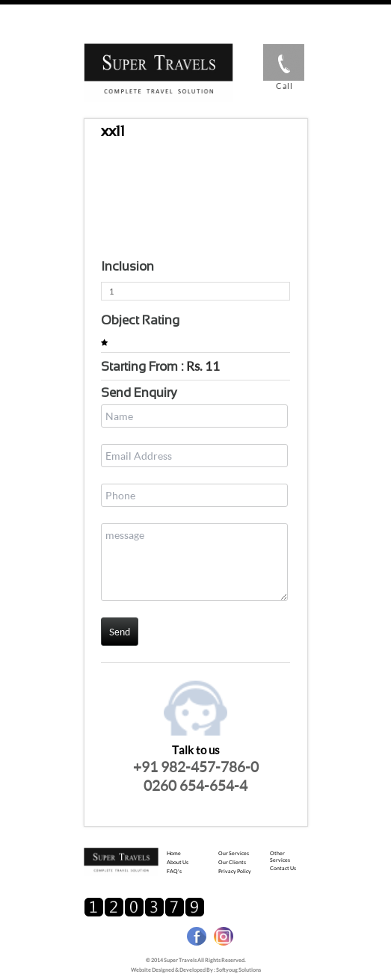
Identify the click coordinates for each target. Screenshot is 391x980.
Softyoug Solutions (238, 970)
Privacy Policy (235, 871)
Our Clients (232, 862)
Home (174, 853)
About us (178, 862)
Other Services (280, 856)
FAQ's (174, 871)
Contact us (283, 868)
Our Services (234, 853)
